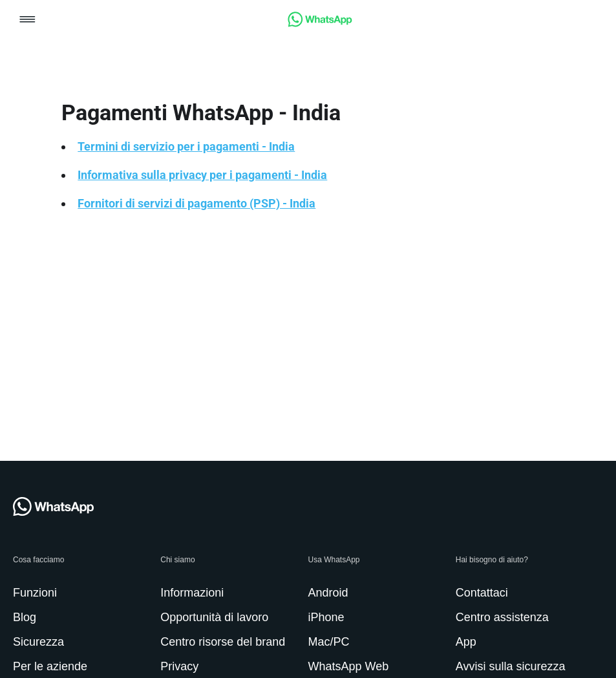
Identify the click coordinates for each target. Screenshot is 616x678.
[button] (27, 20)
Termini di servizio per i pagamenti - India (186, 146)
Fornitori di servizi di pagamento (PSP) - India (196, 203)
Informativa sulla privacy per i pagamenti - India (202, 175)
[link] (320, 24)
